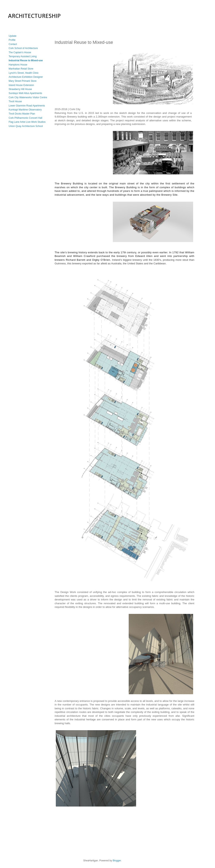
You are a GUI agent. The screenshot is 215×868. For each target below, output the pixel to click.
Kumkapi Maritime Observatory (25, 110)
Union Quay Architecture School (26, 126)
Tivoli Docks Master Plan (22, 114)
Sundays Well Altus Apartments (25, 93)
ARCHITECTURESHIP (34, 16)
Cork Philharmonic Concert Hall (25, 118)
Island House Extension (21, 85)
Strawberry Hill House (20, 89)
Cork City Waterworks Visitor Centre (28, 97)
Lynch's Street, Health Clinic (24, 73)
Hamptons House (18, 65)
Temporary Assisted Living (23, 56)
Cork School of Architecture (23, 48)
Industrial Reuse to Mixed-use (26, 60)
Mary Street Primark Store (23, 81)
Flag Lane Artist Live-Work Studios (27, 122)
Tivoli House (15, 101)
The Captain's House (20, 52)
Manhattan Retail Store (21, 69)
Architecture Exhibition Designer (26, 77)
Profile (12, 40)
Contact (13, 44)
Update (13, 36)
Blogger (117, 861)
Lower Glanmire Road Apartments (27, 106)
